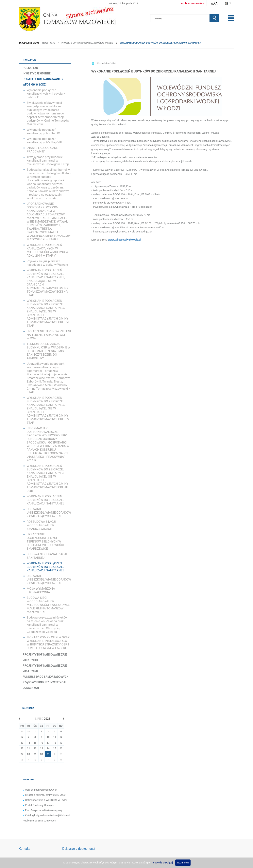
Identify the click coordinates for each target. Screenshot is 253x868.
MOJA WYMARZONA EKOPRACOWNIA (41, 590)
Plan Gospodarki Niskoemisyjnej (43, 810)
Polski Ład (30, 68)
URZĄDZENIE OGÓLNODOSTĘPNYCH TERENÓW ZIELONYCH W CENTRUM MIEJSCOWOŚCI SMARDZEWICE (45, 542)
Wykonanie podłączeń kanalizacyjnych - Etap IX (43, 131)
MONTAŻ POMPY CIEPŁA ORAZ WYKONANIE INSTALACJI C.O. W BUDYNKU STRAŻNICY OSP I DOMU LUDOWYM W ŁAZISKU (48, 643)
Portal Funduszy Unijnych (40, 805)
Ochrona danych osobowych (41, 790)
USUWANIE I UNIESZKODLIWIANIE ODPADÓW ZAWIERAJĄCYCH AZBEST (49, 513)
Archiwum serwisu (193, 3)
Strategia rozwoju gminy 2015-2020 (45, 795)
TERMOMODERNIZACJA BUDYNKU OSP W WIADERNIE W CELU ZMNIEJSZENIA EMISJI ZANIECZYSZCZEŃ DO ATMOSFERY (49, 351)
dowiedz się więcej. (163, 863)
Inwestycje (48, 43)
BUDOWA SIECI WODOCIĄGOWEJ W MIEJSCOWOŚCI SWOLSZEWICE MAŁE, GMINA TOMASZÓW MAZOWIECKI (49, 605)
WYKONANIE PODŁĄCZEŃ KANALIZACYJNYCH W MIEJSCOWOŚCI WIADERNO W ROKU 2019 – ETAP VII (48, 250)
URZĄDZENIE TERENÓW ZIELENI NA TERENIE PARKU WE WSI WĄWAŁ (49, 335)
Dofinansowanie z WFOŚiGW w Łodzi (46, 800)
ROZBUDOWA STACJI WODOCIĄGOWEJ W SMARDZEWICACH (41, 525)
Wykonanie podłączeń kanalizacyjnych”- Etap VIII (44, 141)
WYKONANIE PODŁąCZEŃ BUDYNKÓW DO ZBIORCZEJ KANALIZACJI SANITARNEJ (160, 43)
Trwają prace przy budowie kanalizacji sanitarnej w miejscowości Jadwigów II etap (48, 161)
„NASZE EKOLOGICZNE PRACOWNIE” (42, 150)
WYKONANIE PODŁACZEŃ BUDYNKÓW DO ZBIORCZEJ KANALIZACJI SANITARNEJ (46, 500)
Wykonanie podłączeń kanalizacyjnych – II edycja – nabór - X (46, 94)
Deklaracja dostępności (79, 849)
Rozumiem (183, 863)
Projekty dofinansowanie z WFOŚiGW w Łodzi (87, 43)
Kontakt (24, 849)
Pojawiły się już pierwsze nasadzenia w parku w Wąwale (47, 263)
